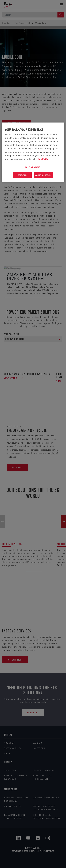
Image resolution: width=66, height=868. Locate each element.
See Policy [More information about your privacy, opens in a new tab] (43, 159)
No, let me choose (32, 167)
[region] (33, 152)
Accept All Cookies (43, 175)
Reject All (22, 175)
